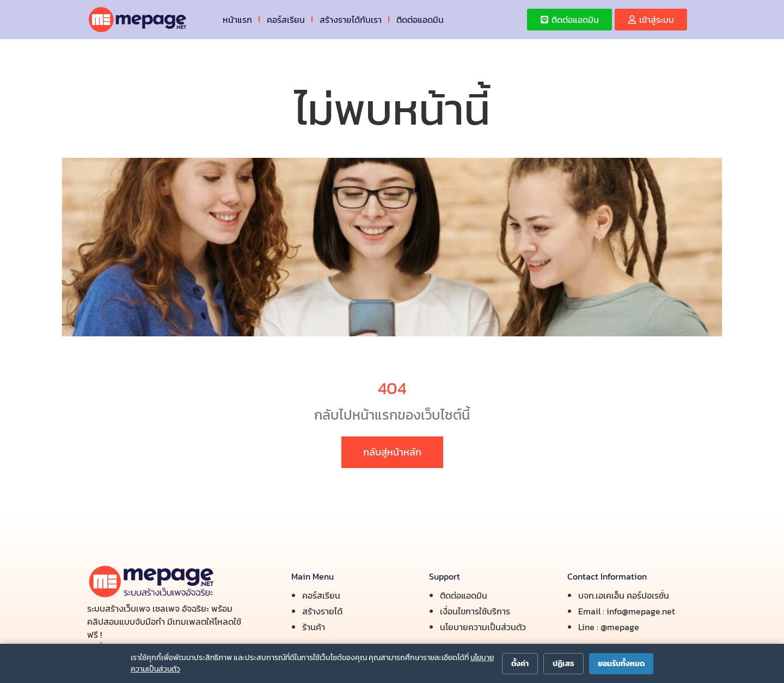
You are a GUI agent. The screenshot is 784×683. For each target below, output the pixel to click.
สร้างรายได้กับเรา (351, 20)
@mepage (620, 627)
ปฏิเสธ (563, 664)
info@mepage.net (641, 611)
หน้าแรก (237, 20)
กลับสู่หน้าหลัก (392, 452)
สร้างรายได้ (322, 611)
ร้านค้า (314, 627)
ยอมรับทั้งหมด (621, 664)
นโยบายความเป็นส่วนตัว (483, 627)
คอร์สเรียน (286, 20)
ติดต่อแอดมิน (420, 20)
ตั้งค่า (520, 664)
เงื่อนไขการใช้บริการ (475, 611)
